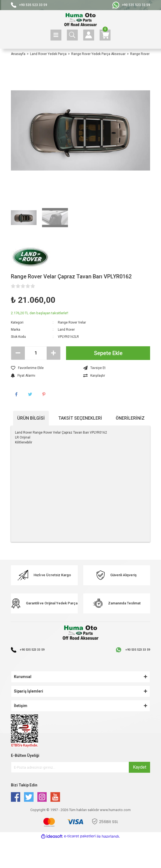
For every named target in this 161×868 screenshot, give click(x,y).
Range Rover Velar (72, 322)
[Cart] (105, 35)
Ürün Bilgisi (31, 418)
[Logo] (80, 20)
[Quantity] (36, 353)
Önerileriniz (130, 418)
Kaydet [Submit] (140, 767)
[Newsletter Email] (80, 767)
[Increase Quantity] (53, 353)
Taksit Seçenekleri (80, 418)
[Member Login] (89, 35)
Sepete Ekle (108, 353)
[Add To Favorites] (44, 368)
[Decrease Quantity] (18, 353)
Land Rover (66, 330)
